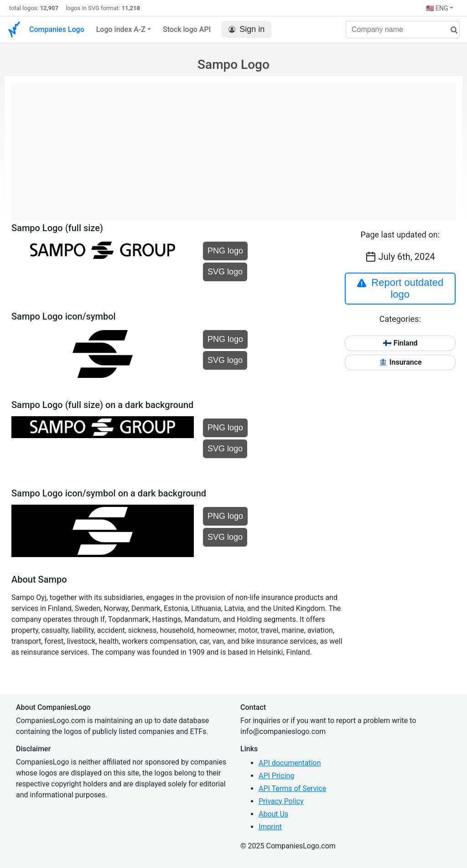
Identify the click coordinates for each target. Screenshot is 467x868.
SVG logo (225, 272)
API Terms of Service (292, 788)
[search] (451, 30)
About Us (273, 814)
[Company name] (403, 30)
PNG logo (225, 251)
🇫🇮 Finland (400, 343)
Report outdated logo (400, 288)
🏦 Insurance (400, 362)
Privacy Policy (281, 801)
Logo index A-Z (121, 29)
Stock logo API (187, 29)
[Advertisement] (233, 147)
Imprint (270, 827)
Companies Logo (57, 29)
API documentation (290, 763)
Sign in (246, 29)
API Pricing (276, 776)
